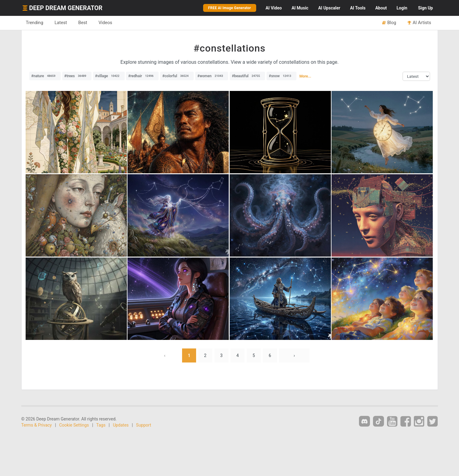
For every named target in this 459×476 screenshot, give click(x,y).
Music (300, 8)
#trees (77, 76)
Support (143, 425)
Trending (35, 23)
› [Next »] (294, 355)
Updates (121, 425)
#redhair (142, 76)
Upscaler (329, 8)
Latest (61, 23)
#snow (281, 76)
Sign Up (426, 8)
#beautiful (247, 76)
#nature (45, 76)
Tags (101, 425)
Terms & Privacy (37, 425)
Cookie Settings (74, 425)
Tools (358, 8)
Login (402, 8)
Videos (105, 23)
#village (109, 76)
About (381, 8)
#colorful (177, 76)
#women (212, 76)
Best (83, 23)
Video (274, 8)
